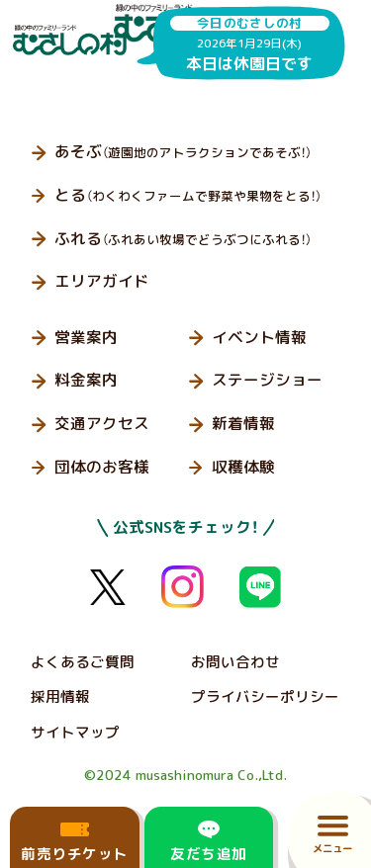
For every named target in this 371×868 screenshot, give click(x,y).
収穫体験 (243, 467)
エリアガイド (102, 281)
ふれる (183, 238)
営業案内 (86, 337)
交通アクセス (102, 423)
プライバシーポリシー (265, 696)
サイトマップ (75, 732)
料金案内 (86, 380)
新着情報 (243, 423)
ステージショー (267, 380)
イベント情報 (259, 337)
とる (188, 195)
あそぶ (183, 151)
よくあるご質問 (83, 662)
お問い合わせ (235, 662)
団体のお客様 (102, 467)
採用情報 (60, 696)
